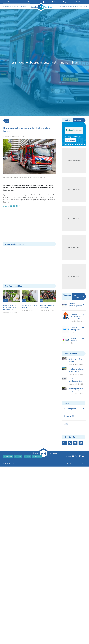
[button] (64, 145)
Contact (18, 460)
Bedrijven (86, 6)
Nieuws (7, 6)
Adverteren (80, 2)
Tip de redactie (68, 2)
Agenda (46, 2)
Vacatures (56, 2)
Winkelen (62, 6)
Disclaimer (37, 460)
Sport (18, 6)
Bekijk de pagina (71, 140)
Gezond (72, 6)
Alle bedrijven (79, 120)
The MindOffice (81, 467)
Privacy (27, 460)
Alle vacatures (79, 296)
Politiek (14, 6)
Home (3, 6)
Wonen (67, 6)
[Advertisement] (30, 225)
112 (10, 6)
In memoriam (79, 6)
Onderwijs (23, 6)
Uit (58, 6)
